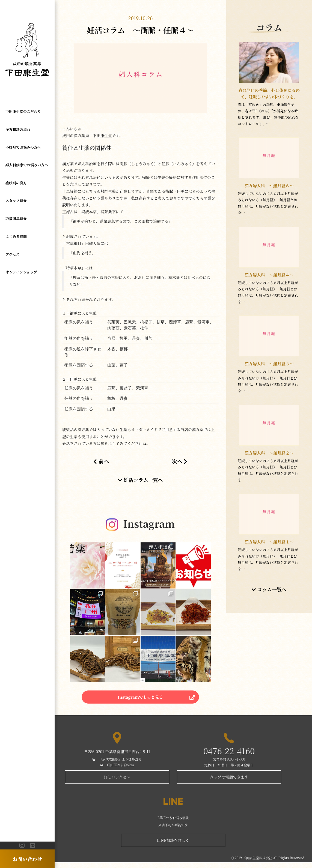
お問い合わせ (27, 859)
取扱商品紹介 (16, 219)
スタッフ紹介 (16, 201)
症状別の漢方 (16, 183)
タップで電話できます (229, 783)
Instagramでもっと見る (140, 700)
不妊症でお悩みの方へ (23, 147)
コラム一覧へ (269, 596)
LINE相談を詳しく (173, 846)
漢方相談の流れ (18, 129)
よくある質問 (16, 236)
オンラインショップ (21, 272)
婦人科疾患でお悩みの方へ (27, 165)
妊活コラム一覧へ (140, 480)
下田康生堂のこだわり (23, 111)
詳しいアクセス (117, 783)
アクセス (13, 254)
